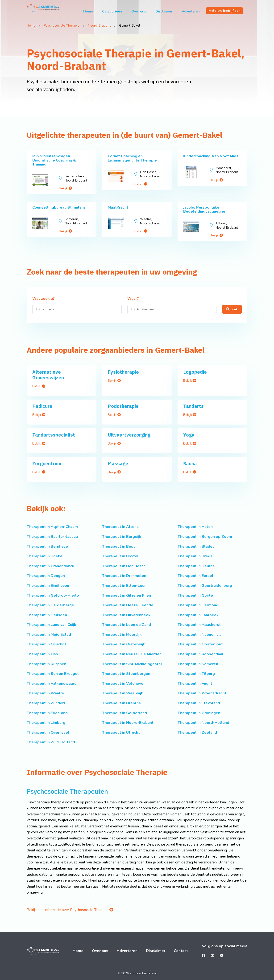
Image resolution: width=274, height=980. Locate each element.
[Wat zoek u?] (77, 309)
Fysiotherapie (123, 372)
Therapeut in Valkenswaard (52, 684)
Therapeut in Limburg (46, 723)
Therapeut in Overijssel (48, 733)
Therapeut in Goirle (195, 595)
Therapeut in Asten (195, 527)
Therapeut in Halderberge (50, 605)
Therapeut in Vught (195, 684)
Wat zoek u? (44, 299)
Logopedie (195, 372)
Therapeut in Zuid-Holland (51, 742)
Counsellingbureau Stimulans (59, 207)
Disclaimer (164, 11)
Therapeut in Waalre (45, 693)
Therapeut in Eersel (195, 576)
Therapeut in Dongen (46, 576)
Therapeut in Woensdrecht (202, 693)
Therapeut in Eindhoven (48, 586)
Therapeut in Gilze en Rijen (127, 595)
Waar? (133, 299)
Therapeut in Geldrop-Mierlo (53, 595)
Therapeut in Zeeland (197, 733)
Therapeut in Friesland (47, 713)
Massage (118, 464)
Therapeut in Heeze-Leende (128, 605)
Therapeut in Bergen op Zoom (205, 537)
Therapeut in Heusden (47, 615)
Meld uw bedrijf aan (224, 11)
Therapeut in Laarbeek (198, 615)
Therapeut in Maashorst (199, 625)
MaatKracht (118, 207)
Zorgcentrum (47, 464)
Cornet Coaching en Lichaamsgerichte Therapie (132, 158)
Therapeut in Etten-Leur (124, 586)
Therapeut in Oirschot (46, 644)
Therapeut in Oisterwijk (124, 644)
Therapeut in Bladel (196, 547)
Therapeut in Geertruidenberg (205, 586)
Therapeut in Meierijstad (49, 635)
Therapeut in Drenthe (122, 703)
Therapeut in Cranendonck (50, 566)
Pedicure (42, 406)
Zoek (232, 309)
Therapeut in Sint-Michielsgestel (132, 664)
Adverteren (191, 11)
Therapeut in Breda (195, 556)
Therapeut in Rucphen (46, 664)
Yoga (189, 435)
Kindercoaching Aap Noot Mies (211, 156)
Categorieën (112, 11)
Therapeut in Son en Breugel (53, 674)
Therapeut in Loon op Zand (127, 625)
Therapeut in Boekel (45, 556)
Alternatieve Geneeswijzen (48, 375)
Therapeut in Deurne (196, 566)
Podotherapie (123, 406)
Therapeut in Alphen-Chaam (52, 527)
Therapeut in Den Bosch (124, 566)
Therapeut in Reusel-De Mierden (132, 654)
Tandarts (193, 406)
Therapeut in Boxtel (120, 556)
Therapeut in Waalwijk (123, 693)
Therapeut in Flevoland (199, 703)
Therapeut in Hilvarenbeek (126, 615)
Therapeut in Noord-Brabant (128, 723)
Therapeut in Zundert (46, 703)
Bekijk (65, 188)
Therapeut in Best (118, 547)
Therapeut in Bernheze (47, 547)
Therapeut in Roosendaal (201, 654)
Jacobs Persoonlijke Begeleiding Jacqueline (204, 210)
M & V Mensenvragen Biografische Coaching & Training (54, 160)
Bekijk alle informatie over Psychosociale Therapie (70, 910)
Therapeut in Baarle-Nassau (52, 537)
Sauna (190, 464)
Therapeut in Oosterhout (200, 644)
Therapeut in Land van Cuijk (51, 625)
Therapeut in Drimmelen (124, 576)
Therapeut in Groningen (199, 713)
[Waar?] (172, 309)
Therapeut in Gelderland (125, 713)
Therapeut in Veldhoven (124, 684)
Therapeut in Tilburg (196, 674)
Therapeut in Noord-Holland (203, 723)
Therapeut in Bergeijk (122, 537)
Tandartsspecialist (54, 435)
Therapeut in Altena (120, 527)
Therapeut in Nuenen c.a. (200, 635)
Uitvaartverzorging (129, 435)
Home (88, 11)
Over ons (139, 11)
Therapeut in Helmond (198, 605)
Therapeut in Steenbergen (126, 674)
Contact (181, 951)
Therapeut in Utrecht (121, 733)
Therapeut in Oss (42, 654)
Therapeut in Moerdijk (122, 635)
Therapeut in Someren (198, 664)
